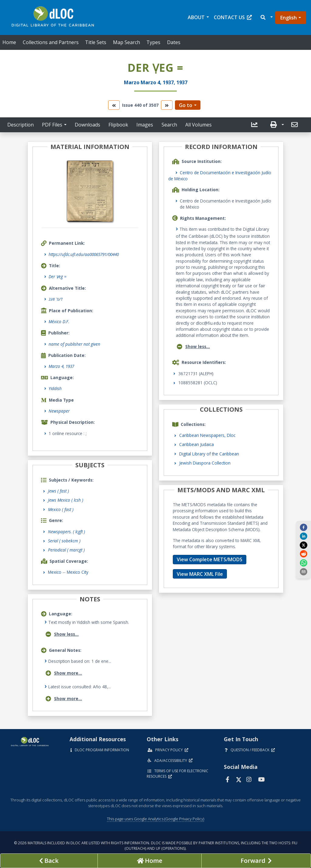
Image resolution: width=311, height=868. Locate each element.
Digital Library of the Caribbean (209, 454)
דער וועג (56, 299)
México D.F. (59, 322)
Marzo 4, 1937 (61, 366)
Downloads (87, 125)
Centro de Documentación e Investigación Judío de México (220, 176)
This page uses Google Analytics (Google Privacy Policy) (155, 819)
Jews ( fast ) (58, 491)
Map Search (126, 42)
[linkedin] (303, 536)
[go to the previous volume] (114, 105)
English (289, 18)
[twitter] (303, 545)
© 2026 (156, 846)
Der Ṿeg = (58, 277)
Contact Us (233, 17)
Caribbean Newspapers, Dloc (207, 435)
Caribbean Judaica (197, 444)
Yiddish (55, 388)
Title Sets (96, 42)
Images (145, 125)
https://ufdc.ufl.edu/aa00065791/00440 (84, 254)
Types (153, 42)
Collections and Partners (51, 42)
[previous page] (49, 861)
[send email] (303, 572)
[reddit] (303, 554)
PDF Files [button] (52, 125)
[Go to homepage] (149, 861)
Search (169, 125)
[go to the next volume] (167, 105)
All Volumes (198, 125)
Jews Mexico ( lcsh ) (66, 500)
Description (21, 125)
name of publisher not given (74, 344)
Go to (186, 105)
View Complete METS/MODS (210, 559)
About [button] (196, 17)
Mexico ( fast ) (61, 509)
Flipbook (118, 125)
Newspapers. (67, 532)
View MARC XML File (200, 574)
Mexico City (78, 572)
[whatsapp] (303, 562)
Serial (64, 541)
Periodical (66, 550)
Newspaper (59, 411)
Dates (174, 42)
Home (9, 42)
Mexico (55, 572)
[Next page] (256, 861)
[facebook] (303, 527)
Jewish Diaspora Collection (205, 463)
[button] (266, 17)
